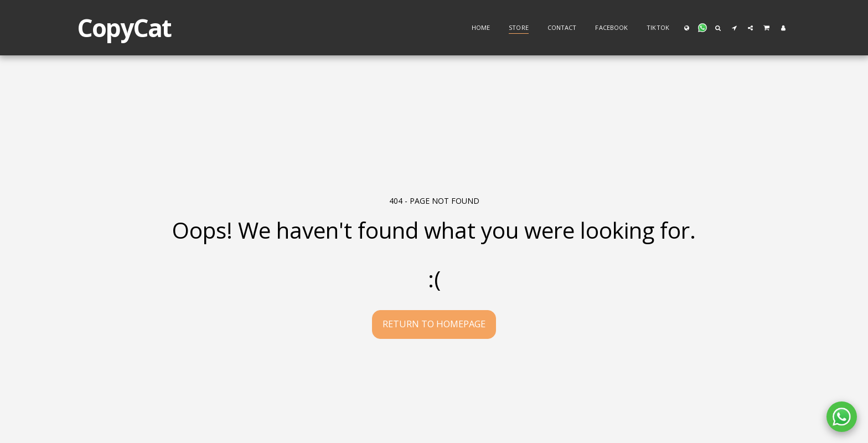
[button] (702, 28)
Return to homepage (434, 324)
